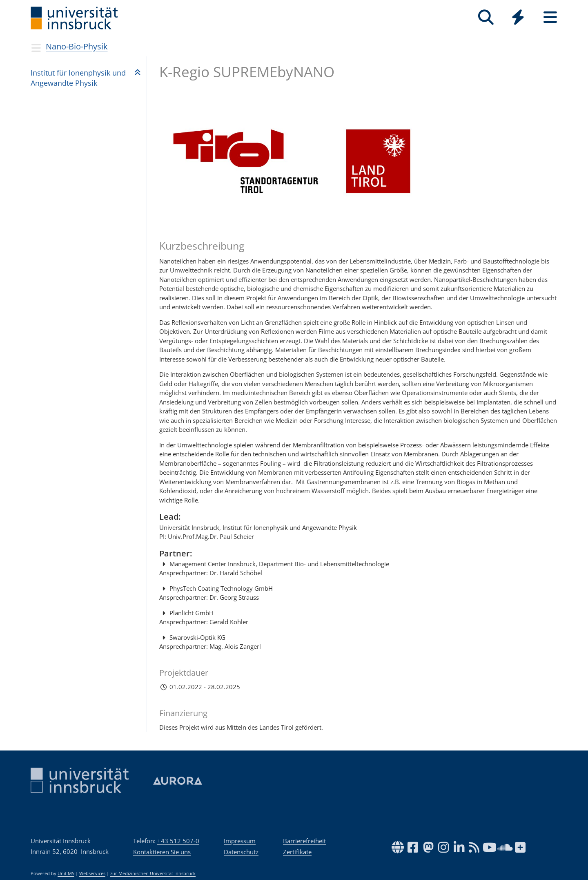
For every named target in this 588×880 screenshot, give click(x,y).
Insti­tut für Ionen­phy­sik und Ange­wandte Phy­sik (78, 78)
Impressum (240, 841)
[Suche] (486, 17)
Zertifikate (297, 852)
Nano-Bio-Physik (77, 46)
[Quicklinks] (518, 17)
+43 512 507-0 (178, 841)
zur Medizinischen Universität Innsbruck (153, 873)
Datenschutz (241, 852)
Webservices (92, 873)
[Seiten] (550, 17)
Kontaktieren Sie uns (162, 852)
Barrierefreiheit (304, 841)
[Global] (518, 18)
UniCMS (66, 873)
